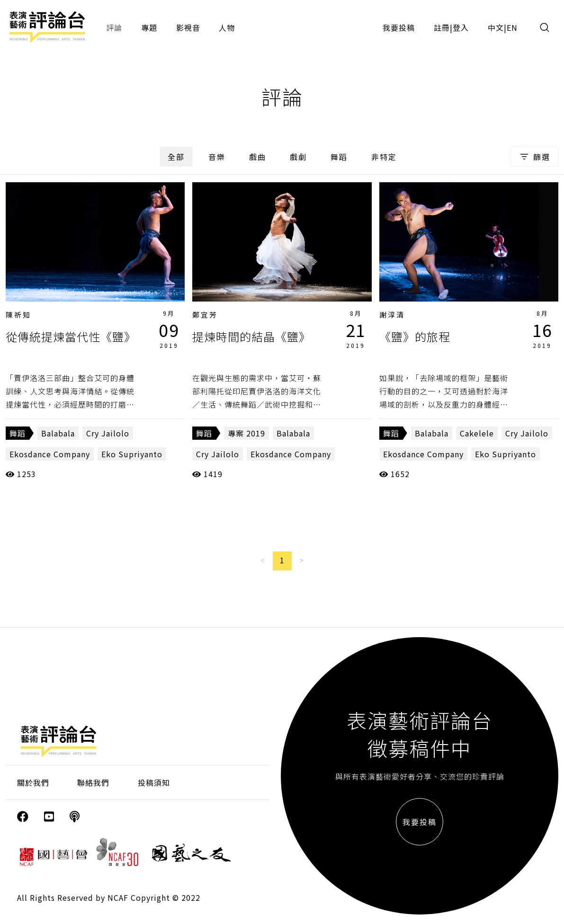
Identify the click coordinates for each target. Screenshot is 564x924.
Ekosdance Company (50, 454)
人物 (227, 27)
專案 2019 (246, 433)
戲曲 (258, 157)
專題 (149, 27)
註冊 (442, 27)
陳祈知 (18, 315)
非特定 (384, 157)
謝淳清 (392, 315)
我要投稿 (399, 27)
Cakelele (477, 433)
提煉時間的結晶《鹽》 (251, 336)
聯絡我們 (93, 782)
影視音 (188, 27)
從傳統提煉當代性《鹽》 (71, 336)
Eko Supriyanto (132, 454)
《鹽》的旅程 (415, 336)
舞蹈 (339, 157)
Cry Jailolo (108, 433)
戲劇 (298, 157)
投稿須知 (154, 782)
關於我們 (33, 782)
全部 (176, 157)
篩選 (534, 157)
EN (512, 27)
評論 (114, 27)
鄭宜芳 (205, 315)
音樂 (217, 157)
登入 (461, 27)
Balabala (58, 433)
